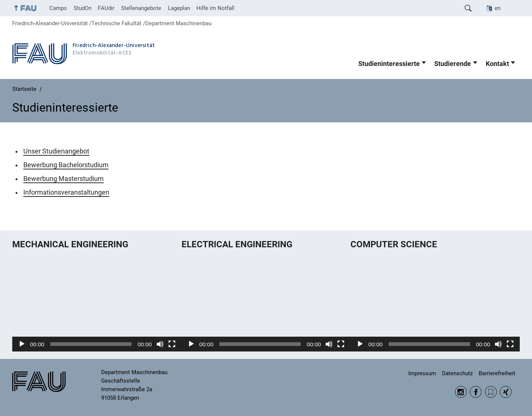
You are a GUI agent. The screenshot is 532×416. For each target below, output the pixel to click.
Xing (506, 392)
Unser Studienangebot (56, 151)
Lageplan (179, 8)
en (498, 8)
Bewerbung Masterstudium (64, 179)
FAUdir (106, 8)
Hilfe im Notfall (215, 8)
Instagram (461, 392)
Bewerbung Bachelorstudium (66, 165)
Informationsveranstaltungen (66, 192)
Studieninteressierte (389, 64)
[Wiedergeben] (22, 344)
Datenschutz (457, 373)
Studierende (453, 64)
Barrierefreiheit (497, 373)
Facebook (476, 392)
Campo (58, 8)
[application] (97, 304)
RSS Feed (491, 392)
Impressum (422, 373)
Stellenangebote (141, 8)
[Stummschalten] (160, 344)
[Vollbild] (172, 344)
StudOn (83, 8)
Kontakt (497, 64)
